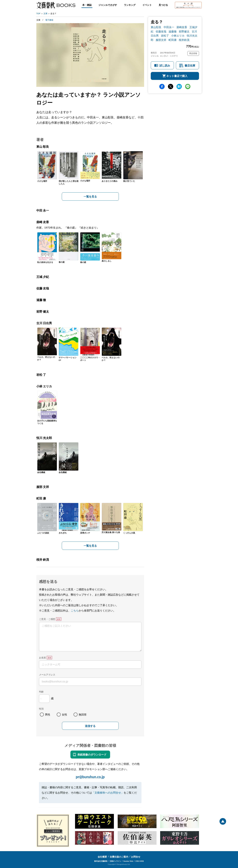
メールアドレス (47, 675)
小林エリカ (178, 35)
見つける (163, 5)
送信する (90, 726)
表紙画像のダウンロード (92, 754)
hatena (179, 87)
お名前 (42, 658)
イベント (147, 5)
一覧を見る (90, 196)
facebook (162, 87)
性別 (41, 709)
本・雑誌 (87, 5)
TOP (38, 13)
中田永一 (169, 27)
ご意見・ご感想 (47, 619)
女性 (64, 714)
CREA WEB (140, 861)
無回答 (83, 714)
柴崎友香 (182, 27)
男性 (48, 714)
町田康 (173, 40)
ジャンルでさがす (108, 5)
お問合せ (136, 857)
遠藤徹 (173, 31)
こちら (75, 610)
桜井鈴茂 (184, 40)
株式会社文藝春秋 (101, 861)
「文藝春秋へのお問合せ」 (108, 792)
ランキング (130, 5)
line (188, 87)
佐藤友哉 (161, 31)
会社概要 (102, 857)
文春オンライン (115, 861)
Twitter (171, 87)
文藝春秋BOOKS (56, 5)
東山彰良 (156, 27)
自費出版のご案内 (119, 857)
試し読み (165, 65)
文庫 (45, 13)
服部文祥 (161, 40)
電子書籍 (49, 20)
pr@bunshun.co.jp (90, 777)
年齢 (41, 692)
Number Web (128, 861)
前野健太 (184, 31)
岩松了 (165, 35)
